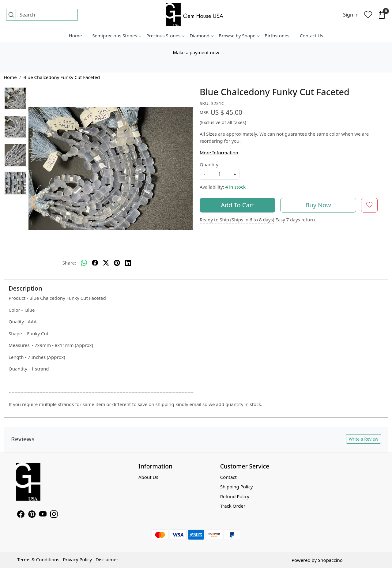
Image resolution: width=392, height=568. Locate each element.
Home (75, 36)
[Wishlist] (368, 15)
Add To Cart (237, 205)
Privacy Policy (77, 559)
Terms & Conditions (38, 559)
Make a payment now (196, 52)
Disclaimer (107, 559)
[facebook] (95, 263)
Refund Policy (235, 496)
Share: (69, 263)
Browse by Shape (239, 36)
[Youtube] (43, 515)
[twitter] (106, 263)
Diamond (201, 36)
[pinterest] (117, 263)
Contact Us (311, 36)
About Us (148, 477)
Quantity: (210, 164)
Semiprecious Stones (116, 36)
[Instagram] (54, 515)
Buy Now (318, 205)
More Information (219, 152)
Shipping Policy (237, 487)
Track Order (233, 506)
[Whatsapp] (84, 263)
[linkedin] (128, 263)
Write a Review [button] (364, 439)
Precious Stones (165, 36)
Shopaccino (330, 560)
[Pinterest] (32, 515)
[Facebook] (21, 515)
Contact (228, 477)
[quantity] (220, 174)
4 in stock (236, 187)
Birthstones (277, 36)
